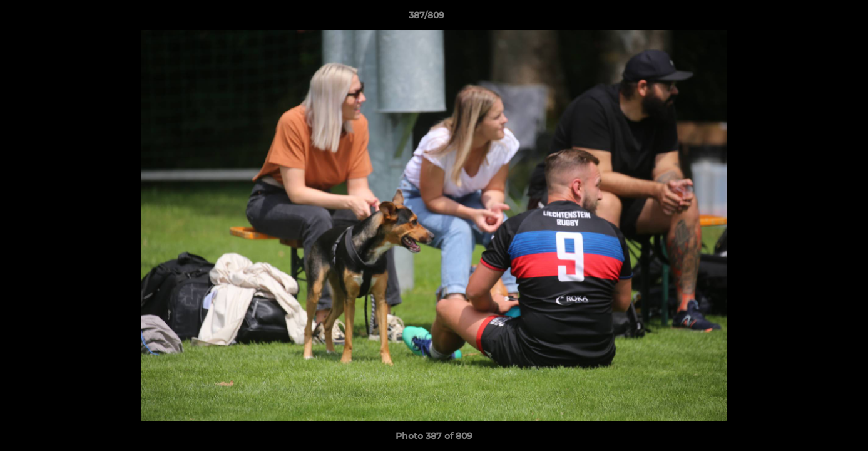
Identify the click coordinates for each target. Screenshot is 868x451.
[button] (815, 18)
